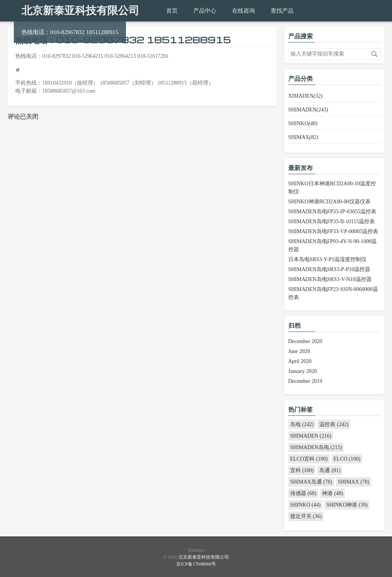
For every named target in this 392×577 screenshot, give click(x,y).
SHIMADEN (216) (311, 436)
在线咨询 (243, 11)
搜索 (374, 54)
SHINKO (303, 123)
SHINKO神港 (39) (347, 505)
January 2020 (303, 371)
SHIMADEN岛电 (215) (316, 447)
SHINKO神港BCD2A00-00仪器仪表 (329, 202)
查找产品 (282, 11)
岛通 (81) (330, 470)
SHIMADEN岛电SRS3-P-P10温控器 (329, 269)
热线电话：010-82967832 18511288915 (70, 32)
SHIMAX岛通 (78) (311, 482)
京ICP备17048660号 (196, 564)
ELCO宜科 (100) (309, 459)
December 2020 (305, 341)
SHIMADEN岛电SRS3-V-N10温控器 (330, 279)
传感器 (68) (303, 493)
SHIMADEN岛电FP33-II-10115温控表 (332, 221)
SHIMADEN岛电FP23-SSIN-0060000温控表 (333, 293)
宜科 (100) (302, 470)
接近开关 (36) (306, 516)
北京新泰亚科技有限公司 (80, 11)
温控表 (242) (334, 424)
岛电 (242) (302, 424)
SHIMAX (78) (354, 482)
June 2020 (299, 351)
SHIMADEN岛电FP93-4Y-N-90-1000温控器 (333, 245)
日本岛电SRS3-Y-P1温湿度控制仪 (327, 259)
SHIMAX (303, 137)
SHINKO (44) (305, 505)
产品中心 (205, 11)
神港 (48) (332, 493)
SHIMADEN (308, 110)
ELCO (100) (347, 459)
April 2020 (300, 361)
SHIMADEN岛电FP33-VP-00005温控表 (333, 231)
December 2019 (305, 381)
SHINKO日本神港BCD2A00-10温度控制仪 (332, 188)
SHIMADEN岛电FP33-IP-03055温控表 (332, 212)
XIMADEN (305, 96)
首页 (172, 11)
